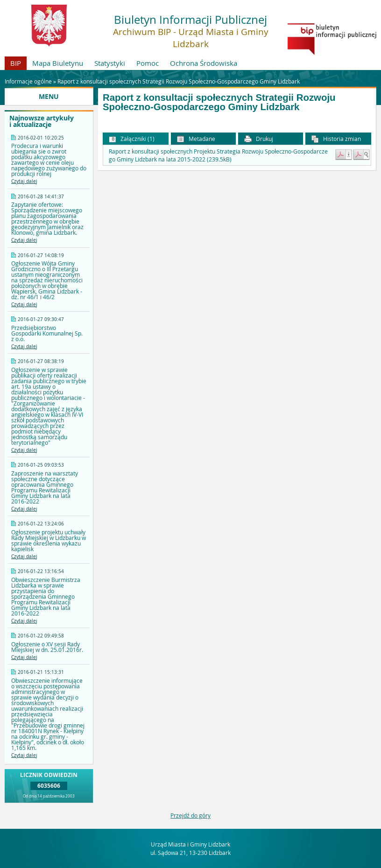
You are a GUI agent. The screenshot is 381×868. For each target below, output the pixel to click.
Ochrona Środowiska (204, 63)
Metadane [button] (196, 139)
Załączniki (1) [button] (132, 139)
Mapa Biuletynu (58, 63)
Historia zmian (336, 139)
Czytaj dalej (24, 181)
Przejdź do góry (190, 815)
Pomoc (148, 63)
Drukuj (259, 139)
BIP (16, 63)
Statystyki (110, 63)
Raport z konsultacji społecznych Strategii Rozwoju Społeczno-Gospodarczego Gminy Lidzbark (179, 81)
